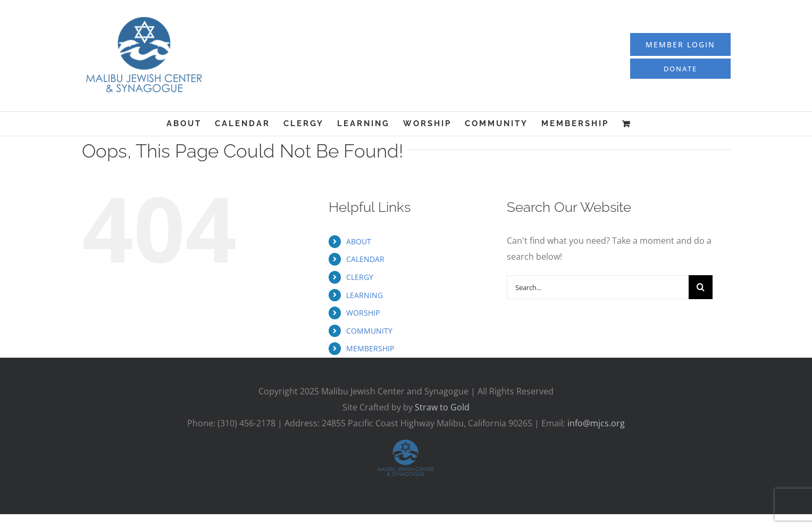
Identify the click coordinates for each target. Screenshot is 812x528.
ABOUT (359, 241)
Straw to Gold (442, 407)
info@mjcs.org (596, 423)
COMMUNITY (369, 331)
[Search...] (598, 287)
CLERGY (360, 277)
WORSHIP (363, 313)
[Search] (701, 287)
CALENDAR (365, 259)
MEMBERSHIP (370, 348)
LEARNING (365, 295)
